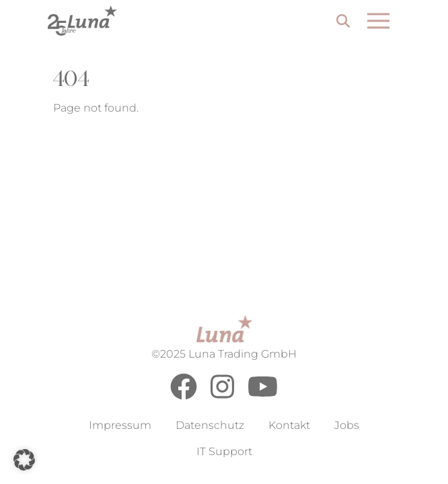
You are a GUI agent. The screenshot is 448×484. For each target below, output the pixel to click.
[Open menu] (378, 21)
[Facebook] (184, 396)
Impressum (120, 425)
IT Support (224, 451)
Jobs (347, 425)
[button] (24, 460)
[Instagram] (222, 396)
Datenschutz (210, 425)
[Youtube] (263, 396)
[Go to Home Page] (82, 21)
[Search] (343, 23)
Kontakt (289, 425)
